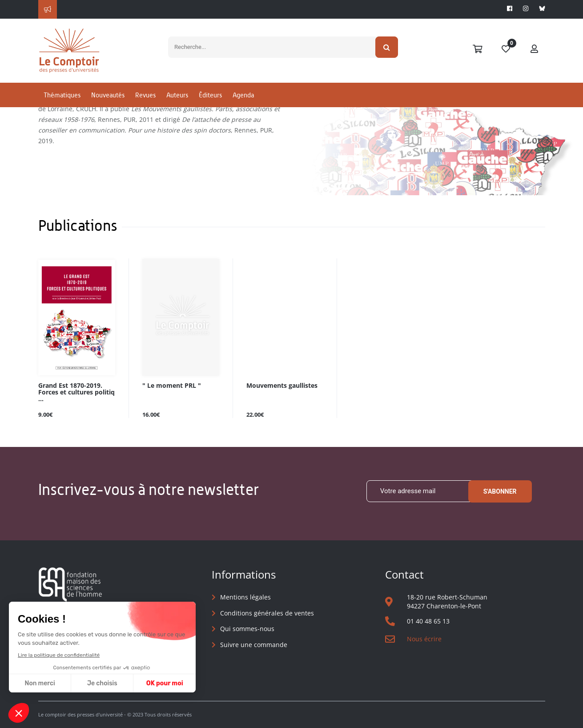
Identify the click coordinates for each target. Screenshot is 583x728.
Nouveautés (108, 95)
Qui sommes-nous (247, 629)
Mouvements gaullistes (282, 386)
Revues (145, 95)
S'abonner (500, 491)
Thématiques (62, 95)
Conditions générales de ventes (267, 613)
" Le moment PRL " (172, 386)
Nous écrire (424, 639)
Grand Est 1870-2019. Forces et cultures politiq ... (76, 392)
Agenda (243, 95)
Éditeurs (210, 95)
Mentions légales (245, 597)
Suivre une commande (254, 645)
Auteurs (177, 95)
